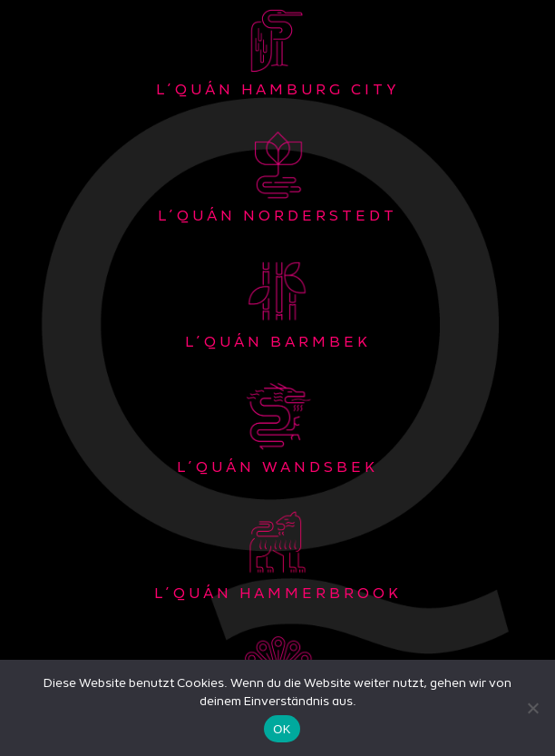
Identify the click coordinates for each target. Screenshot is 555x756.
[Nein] (532, 708)
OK (282, 729)
